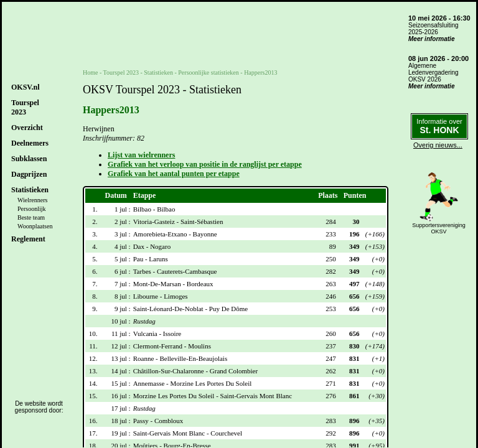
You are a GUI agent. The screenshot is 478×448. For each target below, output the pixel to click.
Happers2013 (260, 72)
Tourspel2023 (25, 107)
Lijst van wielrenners (141, 155)
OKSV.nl (25, 87)
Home (90, 72)
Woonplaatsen (35, 226)
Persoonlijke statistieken (209, 72)
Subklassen (29, 159)
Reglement (28, 239)
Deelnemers (30, 143)
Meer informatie (431, 39)
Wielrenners (32, 200)
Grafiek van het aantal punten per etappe (174, 174)
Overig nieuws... (438, 145)
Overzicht (27, 128)
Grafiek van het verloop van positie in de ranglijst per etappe (205, 164)
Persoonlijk (32, 209)
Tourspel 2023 (121, 72)
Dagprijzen (29, 174)
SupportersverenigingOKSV (439, 228)
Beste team (31, 217)
